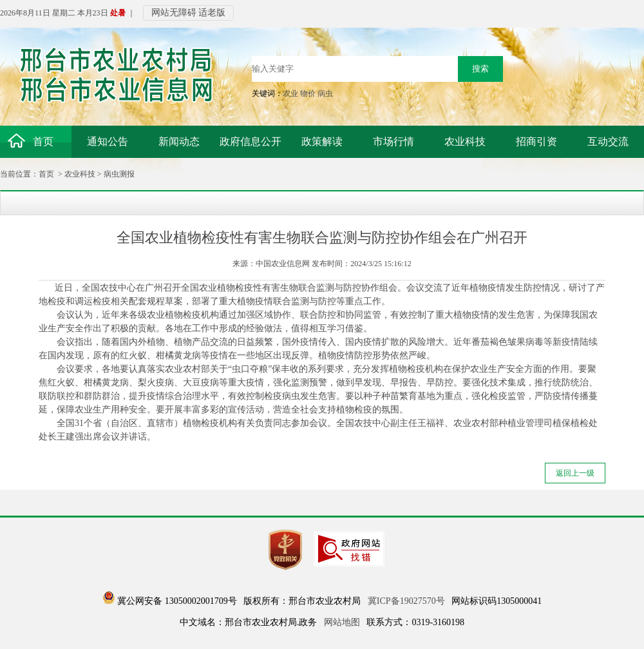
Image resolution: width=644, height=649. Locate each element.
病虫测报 (119, 174)
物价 (308, 93)
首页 (46, 174)
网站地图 (342, 622)
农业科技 (80, 174)
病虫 (325, 93)
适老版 (212, 13)
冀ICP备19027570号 (406, 601)
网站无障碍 (174, 13)
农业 (290, 93)
